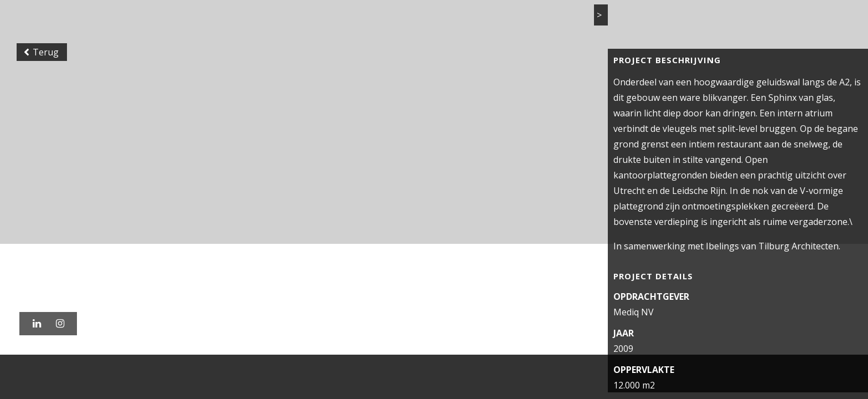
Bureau (602, 22)
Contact (766, 22)
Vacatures (710, 22)
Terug (44, 91)
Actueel (653, 22)
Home (494, 22)
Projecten (546, 22)
